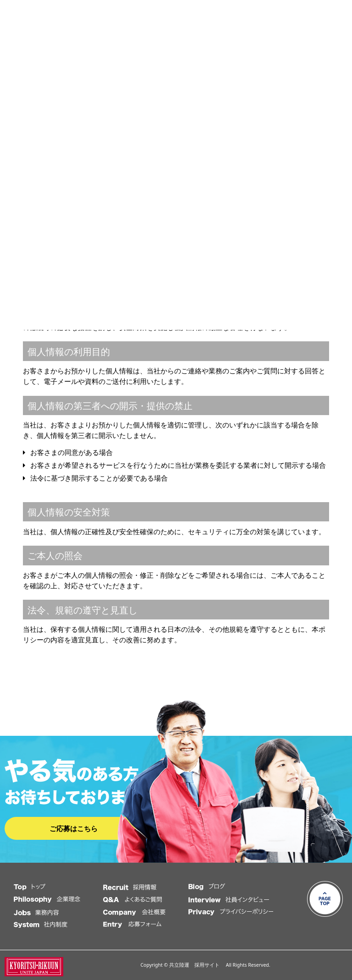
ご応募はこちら (74, 828)
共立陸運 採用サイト (197, 965)
